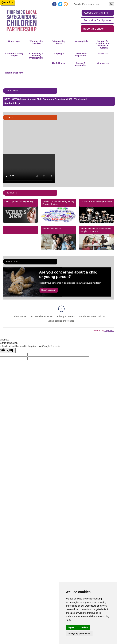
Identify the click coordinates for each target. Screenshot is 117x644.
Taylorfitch (109, 331)
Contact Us (103, 63)
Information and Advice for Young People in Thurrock (96, 230)
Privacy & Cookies (66, 316)
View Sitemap (21, 316)
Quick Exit (7, 2)
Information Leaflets (52, 229)
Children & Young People (14, 55)
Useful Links (59, 63)
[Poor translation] (11, 351)
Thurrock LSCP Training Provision (96, 201)
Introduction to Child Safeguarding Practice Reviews (58, 203)
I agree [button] (71, 627)
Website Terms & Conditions (92, 316)
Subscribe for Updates (97, 20)
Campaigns (59, 54)
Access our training (96, 13)
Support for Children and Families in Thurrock (103, 44)
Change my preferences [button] (79, 633)
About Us (103, 54)
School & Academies (81, 64)
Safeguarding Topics (59, 42)
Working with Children (36, 42)
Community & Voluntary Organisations (36, 56)
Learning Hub (81, 41)
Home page (14, 41)
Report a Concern (94, 29)
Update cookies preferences (61, 321)
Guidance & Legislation (81, 55)
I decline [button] (84, 627)
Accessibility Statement (42, 316)
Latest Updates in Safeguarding (19, 201)
